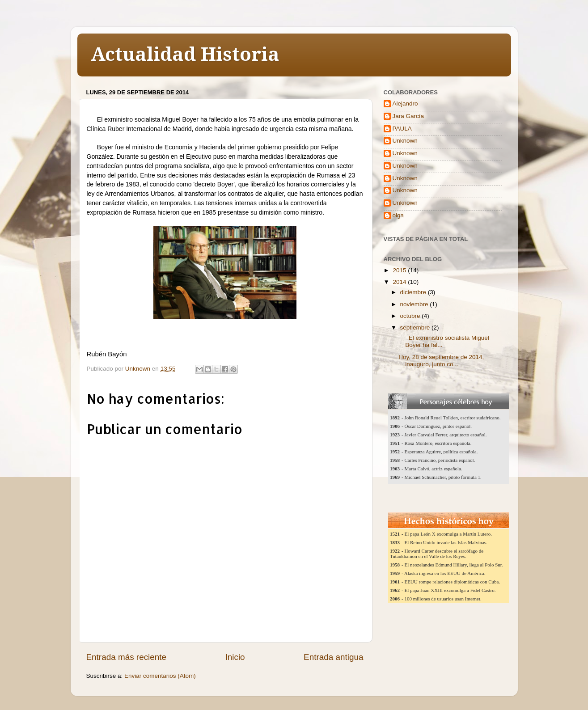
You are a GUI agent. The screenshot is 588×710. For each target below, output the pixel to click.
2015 (400, 270)
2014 (400, 282)
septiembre (416, 328)
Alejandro (405, 104)
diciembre (414, 292)
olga (398, 215)
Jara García (408, 116)
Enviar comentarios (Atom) (160, 676)
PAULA (402, 129)
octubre (411, 316)
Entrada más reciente (127, 657)
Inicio (235, 657)
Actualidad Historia (185, 54)
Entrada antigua (333, 657)
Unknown (405, 141)
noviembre (415, 304)
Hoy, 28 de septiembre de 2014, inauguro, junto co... (441, 361)
